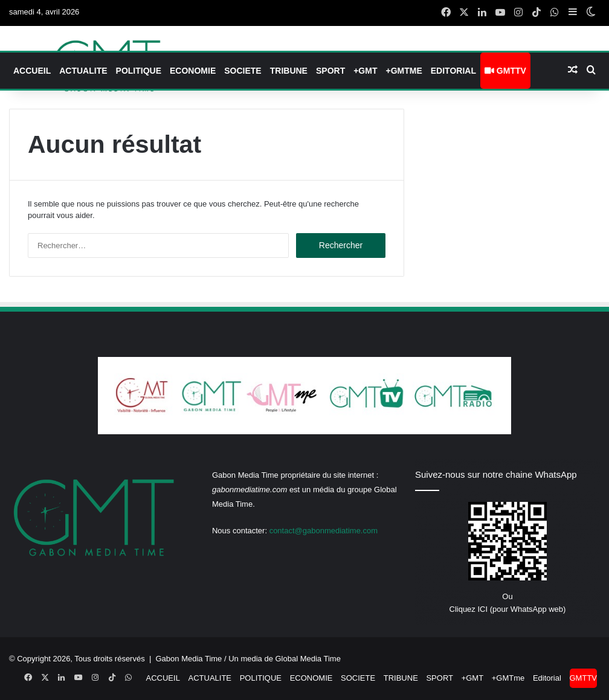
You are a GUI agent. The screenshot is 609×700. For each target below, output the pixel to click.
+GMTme (404, 71)
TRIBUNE (289, 71)
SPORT (330, 71)
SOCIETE (243, 71)
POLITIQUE (139, 71)
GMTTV (505, 71)
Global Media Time (308, 659)
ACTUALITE (83, 71)
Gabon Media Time (189, 659)
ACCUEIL (32, 71)
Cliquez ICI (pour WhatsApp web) (508, 609)
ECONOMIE (193, 71)
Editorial (453, 71)
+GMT (365, 71)
